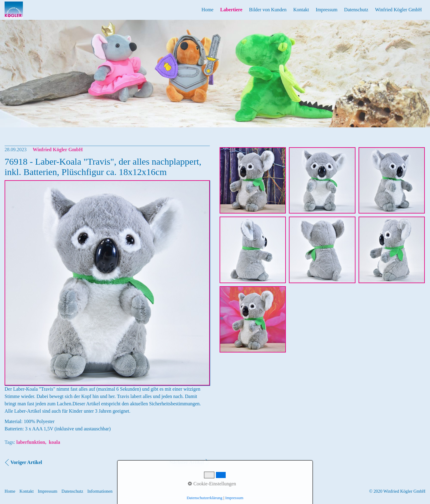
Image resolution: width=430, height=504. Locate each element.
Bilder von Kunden (268, 10)
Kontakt (301, 10)
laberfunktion (31, 442)
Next (424, 78)
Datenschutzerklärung (204, 498)
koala (55, 442)
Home (208, 10)
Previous (6, 78)
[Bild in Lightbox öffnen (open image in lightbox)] (253, 180)
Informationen (100, 491)
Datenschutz (356, 10)
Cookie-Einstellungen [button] (212, 484)
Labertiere (231, 10)
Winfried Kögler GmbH (398, 10)
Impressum (327, 10)
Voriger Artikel (26, 462)
